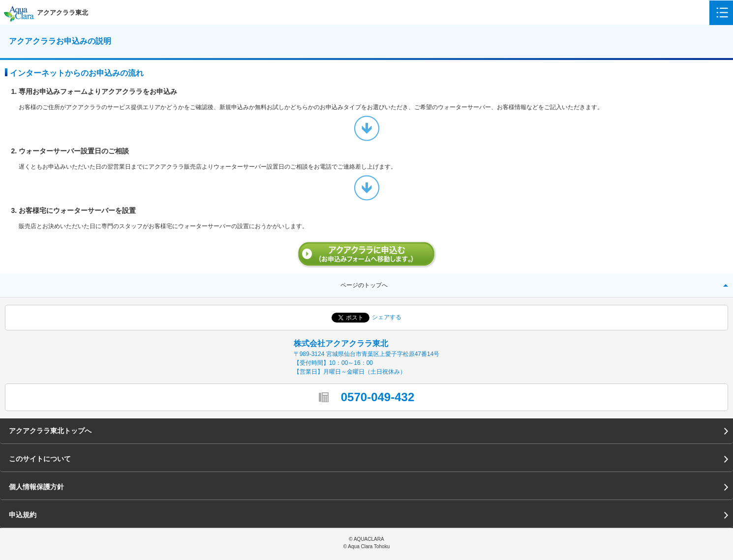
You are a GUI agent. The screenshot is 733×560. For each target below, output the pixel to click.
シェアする (387, 317)
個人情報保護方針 (36, 487)
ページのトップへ (364, 285)
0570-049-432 (378, 397)
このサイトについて (40, 459)
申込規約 (23, 515)
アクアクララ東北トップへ (50, 431)
